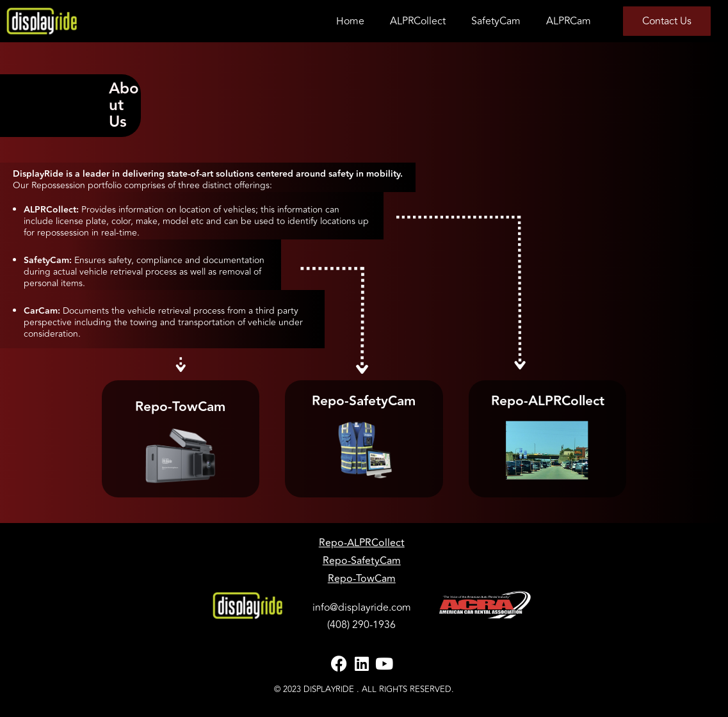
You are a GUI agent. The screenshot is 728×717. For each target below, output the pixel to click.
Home (350, 21)
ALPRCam (569, 21)
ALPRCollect (418, 21)
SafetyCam (496, 21)
